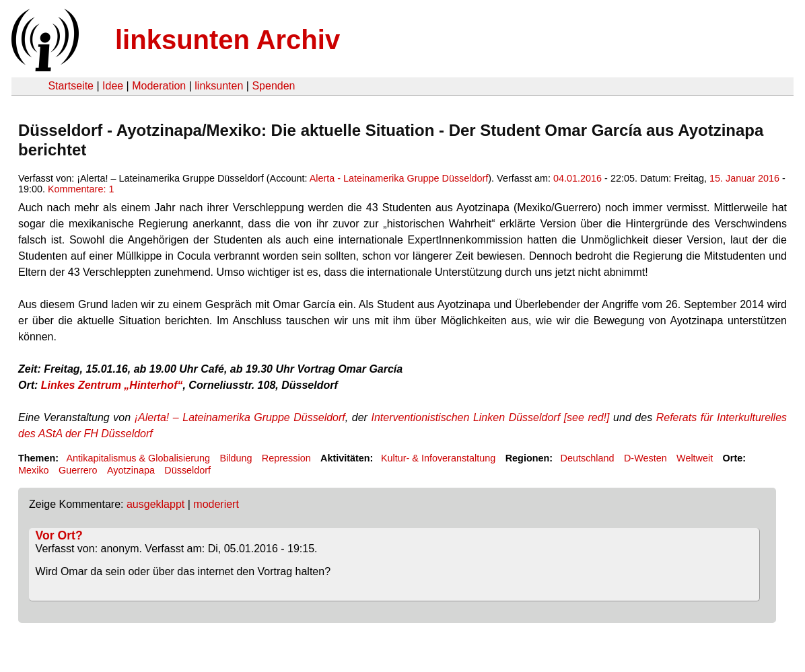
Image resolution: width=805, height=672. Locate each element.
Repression (286, 458)
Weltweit (695, 458)
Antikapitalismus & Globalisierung (138, 458)
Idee (113, 86)
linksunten (219, 86)
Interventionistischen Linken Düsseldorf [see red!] (492, 417)
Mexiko (34, 470)
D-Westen (645, 458)
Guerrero (78, 470)
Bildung (236, 458)
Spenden (273, 86)
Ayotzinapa (131, 470)
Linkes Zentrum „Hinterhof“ (112, 385)
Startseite (71, 86)
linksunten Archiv (228, 40)
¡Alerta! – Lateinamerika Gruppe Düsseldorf (240, 417)
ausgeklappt (155, 504)
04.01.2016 (577, 178)
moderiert (216, 504)
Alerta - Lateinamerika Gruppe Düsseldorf (399, 178)
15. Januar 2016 (744, 178)
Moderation (159, 86)
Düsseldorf (187, 470)
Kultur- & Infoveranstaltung (438, 458)
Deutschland (588, 458)
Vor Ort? (59, 535)
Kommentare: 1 (81, 189)
